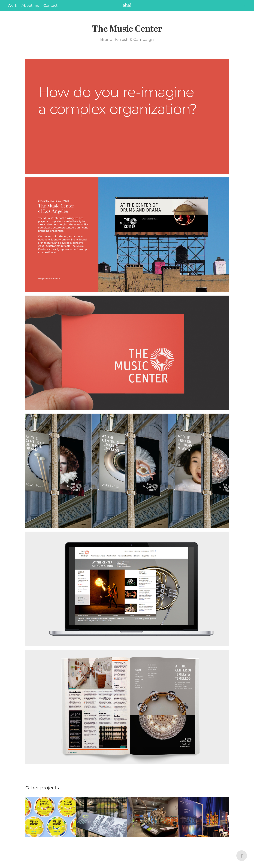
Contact (50, 5)
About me (30, 5)
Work (12, 5)
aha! (127, 5)
